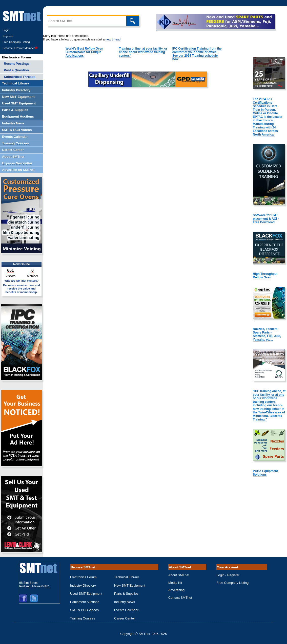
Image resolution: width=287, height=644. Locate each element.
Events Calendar (126, 610)
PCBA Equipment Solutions (265, 473)
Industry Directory (83, 585)
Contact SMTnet (180, 598)
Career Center (125, 618)
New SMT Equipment (130, 585)
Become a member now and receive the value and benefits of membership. (22, 288)
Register (8, 36)
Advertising (176, 590)
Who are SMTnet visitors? (21, 281)
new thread (113, 39)
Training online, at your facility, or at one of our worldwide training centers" (143, 52)
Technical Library (127, 577)
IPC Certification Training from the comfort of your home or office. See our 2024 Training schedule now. (197, 54)
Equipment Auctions (85, 602)
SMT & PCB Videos (84, 610)
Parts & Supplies (126, 594)
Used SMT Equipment (86, 594)
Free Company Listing (16, 42)
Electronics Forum (83, 577)
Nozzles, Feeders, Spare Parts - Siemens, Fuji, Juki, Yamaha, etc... (267, 334)
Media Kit (175, 583)
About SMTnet (179, 575)
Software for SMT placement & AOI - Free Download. (266, 219)
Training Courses (83, 618)
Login (6, 30)
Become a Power (20, 48)
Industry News (125, 602)
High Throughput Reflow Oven (265, 276)
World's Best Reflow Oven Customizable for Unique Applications (84, 52)
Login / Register (228, 575)
